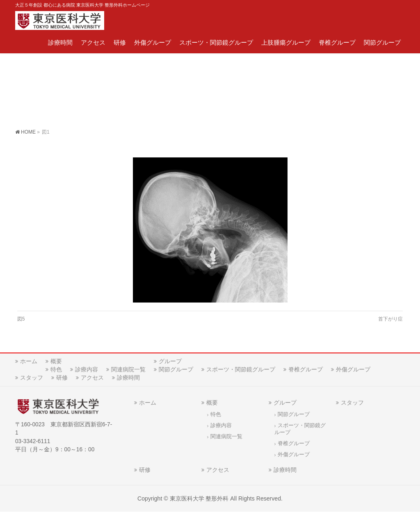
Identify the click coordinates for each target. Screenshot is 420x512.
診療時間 (128, 378)
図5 (21, 319)
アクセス (92, 378)
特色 (56, 369)
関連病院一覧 (128, 369)
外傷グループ (353, 369)
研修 (62, 378)
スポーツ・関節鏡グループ (241, 369)
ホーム (29, 361)
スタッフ (32, 378)
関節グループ (176, 369)
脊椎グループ (306, 369)
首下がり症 (390, 319)
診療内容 (87, 369)
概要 (56, 361)
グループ (170, 361)
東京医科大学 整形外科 (199, 498)
